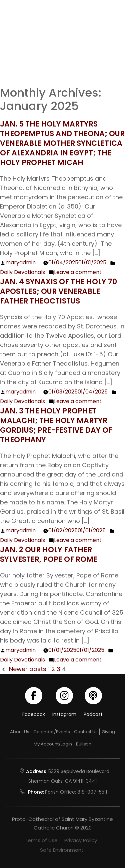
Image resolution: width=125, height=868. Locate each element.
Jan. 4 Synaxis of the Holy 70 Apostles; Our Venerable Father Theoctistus (58, 291)
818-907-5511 (92, 792)
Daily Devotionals (22, 272)
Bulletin (84, 744)
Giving (108, 732)
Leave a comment (78, 272)
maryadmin (20, 262)
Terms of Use (41, 840)
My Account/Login (53, 744)
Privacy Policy (81, 840)
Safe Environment (62, 850)
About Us (20, 732)
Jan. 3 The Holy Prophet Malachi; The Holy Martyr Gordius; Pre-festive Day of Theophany (56, 425)
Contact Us (86, 732)
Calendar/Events (52, 732)
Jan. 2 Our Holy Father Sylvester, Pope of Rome (49, 555)
